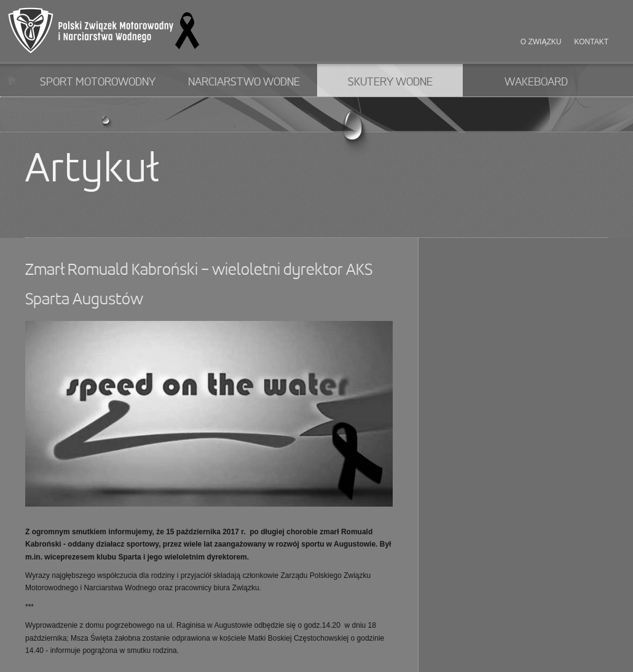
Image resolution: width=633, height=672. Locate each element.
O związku (541, 42)
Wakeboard (536, 82)
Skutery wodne (390, 82)
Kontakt (591, 42)
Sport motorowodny (98, 82)
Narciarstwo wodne (244, 82)
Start (12, 80)
